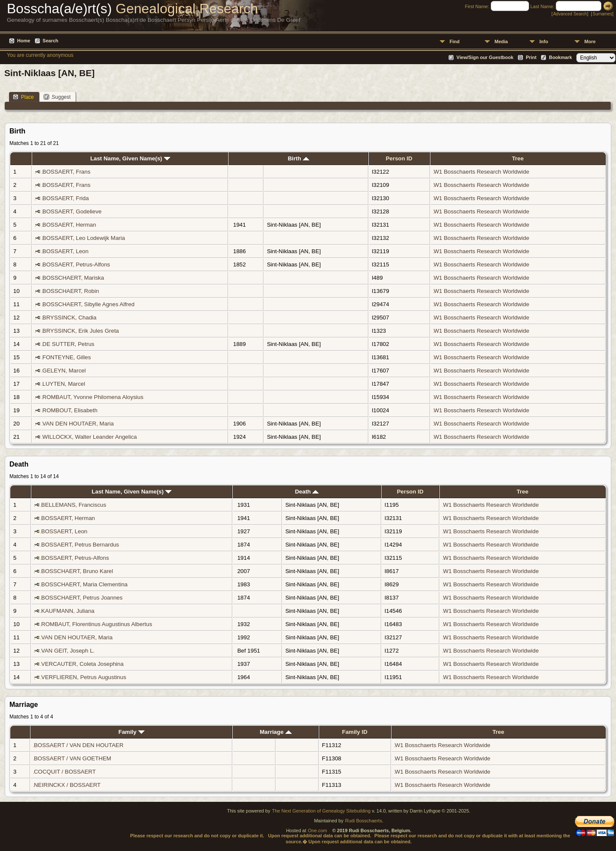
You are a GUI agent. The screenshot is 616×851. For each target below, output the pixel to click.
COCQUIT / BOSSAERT (65, 772)
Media (501, 41)
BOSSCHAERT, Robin (71, 291)
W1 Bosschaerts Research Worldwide (481, 172)
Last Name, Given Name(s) (130, 158)
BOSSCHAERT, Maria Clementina (84, 584)
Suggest (57, 97)
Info (544, 41)
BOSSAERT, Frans (66, 172)
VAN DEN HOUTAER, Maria (78, 424)
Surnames (602, 14)
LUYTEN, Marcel (64, 384)
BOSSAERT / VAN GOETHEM (73, 758)
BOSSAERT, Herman (69, 225)
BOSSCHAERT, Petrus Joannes (82, 598)
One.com (318, 830)
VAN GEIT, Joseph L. (68, 651)
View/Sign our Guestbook (485, 57)
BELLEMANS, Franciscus (74, 505)
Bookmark (560, 57)
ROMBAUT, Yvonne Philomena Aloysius (93, 397)
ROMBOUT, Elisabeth (70, 410)
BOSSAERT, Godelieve (72, 211)
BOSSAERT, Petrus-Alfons (76, 264)
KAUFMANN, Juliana (68, 611)
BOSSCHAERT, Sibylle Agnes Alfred (88, 304)
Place (23, 97)
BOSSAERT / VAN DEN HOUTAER (78, 745)
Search (51, 41)
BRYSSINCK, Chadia (69, 318)
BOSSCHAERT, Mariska (73, 278)
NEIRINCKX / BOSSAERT (67, 785)
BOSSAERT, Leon (65, 251)
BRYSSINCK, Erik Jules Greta (81, 331)
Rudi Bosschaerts (364, 821)
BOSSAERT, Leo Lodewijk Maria (84, 238)
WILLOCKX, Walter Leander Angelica (90, 437)
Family (132, 732)
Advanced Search (570, 14)
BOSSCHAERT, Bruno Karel (77, 571)
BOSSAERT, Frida (66, 198)
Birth (299, 158)
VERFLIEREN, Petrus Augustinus (84, 677)
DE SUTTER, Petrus (68, 344)
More (590, 41)
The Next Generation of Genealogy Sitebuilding (321, 811)
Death (307, 492)
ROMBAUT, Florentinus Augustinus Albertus (96, 624)
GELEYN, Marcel (64, 371)
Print (531, 57)
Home (24, 41)
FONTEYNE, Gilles (67, 357)
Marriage (275, 732)
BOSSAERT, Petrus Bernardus (80, 545)
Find (455, 41)
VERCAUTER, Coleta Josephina (82, 664)
